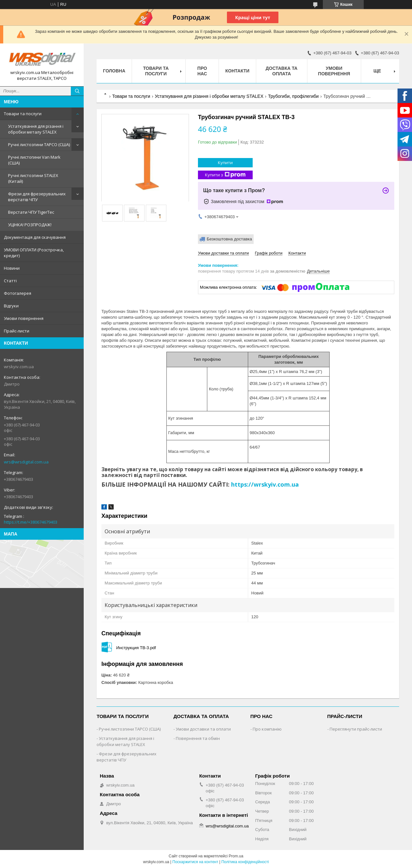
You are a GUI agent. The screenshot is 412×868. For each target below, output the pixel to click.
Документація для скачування (35, 237)
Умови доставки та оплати (203, 729)
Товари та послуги (23, 114)
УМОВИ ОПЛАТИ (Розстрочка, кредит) (34, 253)
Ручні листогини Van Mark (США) (34, 160)
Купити (225, 163)
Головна (114, 71)
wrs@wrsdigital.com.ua (26, 462)
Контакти (237, 71)
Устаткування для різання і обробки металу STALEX (36, 129)
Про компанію (267, 729)
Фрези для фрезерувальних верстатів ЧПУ (37, 197)
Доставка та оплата (281, 71)
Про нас (202, 71)
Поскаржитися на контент (195, 862)
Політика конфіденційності (245, 862)
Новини (12, 268)
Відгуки (11, 306)
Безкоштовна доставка (229, 239)
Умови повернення (24, 318)
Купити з (225, 175)
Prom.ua (236, 856)
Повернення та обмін (198, 738)
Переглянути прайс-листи (356, 729)
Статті (10, 281)
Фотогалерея (18, 293)
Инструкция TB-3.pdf (136, 648)
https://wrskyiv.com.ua (265, 484)
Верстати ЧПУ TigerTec (31, 212)
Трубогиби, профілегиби (293, 96)
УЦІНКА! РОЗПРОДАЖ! (30, 225)
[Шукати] (77, 91)
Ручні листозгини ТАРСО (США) (39, 145)
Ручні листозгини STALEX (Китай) (33, 178)
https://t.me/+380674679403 (31, 522)
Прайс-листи (17, 331)
